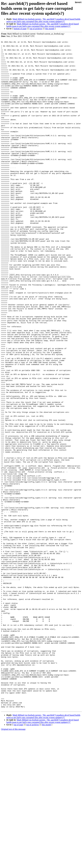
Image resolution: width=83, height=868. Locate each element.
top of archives (36, 29)
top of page (18, 859)
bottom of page (20, 29)
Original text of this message (13, 863)
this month (50, 29)
